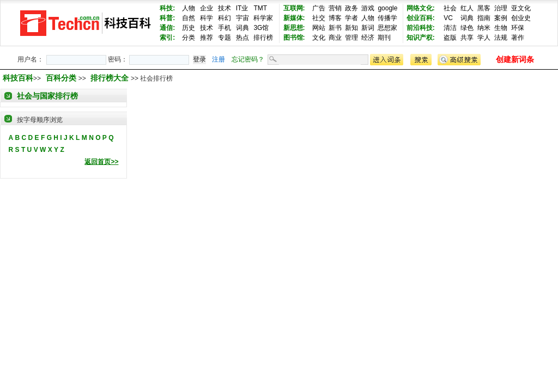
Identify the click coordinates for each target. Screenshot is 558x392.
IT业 (242, 8)
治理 (501, 8)
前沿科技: (421, 28)
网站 (319, 28)
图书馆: (294, 38)
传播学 (387, 18)
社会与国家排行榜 (47, 96)
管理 (351, 38)
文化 (319, 38)
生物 (501, 28)
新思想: (294, 28)
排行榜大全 (111, 78)
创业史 (521, 18)
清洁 (450, 28)
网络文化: (421, 8)
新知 (351, 28)
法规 (501, 38)
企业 (207, 8)
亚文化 (521, 8)
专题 (225, 38)
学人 (484, 38)
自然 (189, 18)
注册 (219, 59)
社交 (319, 18)
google (387, 8)
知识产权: (421, 38)
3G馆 (261, 28)
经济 (368, 38)
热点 (242, 38)
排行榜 (263, 38)
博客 (335, 18)
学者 (351, 18)
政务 (351, 8)
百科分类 (61, 78)
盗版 (450, 38)
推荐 (207, 38)
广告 (319, 8)
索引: (167, 38)
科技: (167, 8)
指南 (484, 18)
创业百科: (421, 18)
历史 (189, 28)
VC (448, 18)
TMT (260, 8)
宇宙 (242, 18)
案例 (501, 18)
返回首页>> (101, 162)
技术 (225, 8)
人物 (189, 8)
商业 (335, 38)
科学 (207, 18)
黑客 (484, 8)
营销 (335, 8)
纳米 (484, 28)
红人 (467, 8)
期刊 (384, 38)
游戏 (368, 8)
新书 (335, 28)
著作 (518, 38)
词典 (242, 28)
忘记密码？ (248, 59)
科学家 (263, 18)
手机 (225, 28)
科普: (167, 18)
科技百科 (18, 78)
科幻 (225, 18)
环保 (518, 28)
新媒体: (294, 18)
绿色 (467, 28)
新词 (368, 28)
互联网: (294, 8)
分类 (189, 38)
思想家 (387, 28)
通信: (167, 28)
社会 (450, 8)
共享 (467, 38)
